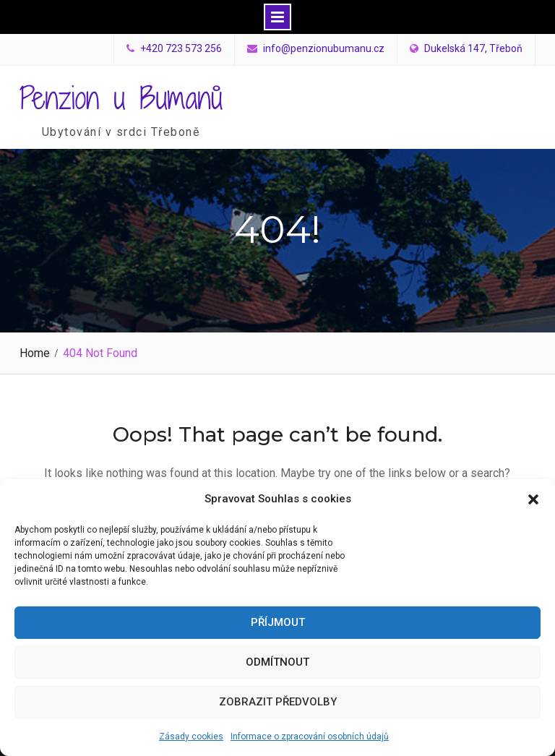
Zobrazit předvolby (278, 702)
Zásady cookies (191, 736)
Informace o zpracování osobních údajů (310, 736)
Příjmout (278, 622)
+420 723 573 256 (181, 49)
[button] (533, 499)
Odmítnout (277, 662)
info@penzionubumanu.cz (324, 49)
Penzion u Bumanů (121, 98)
